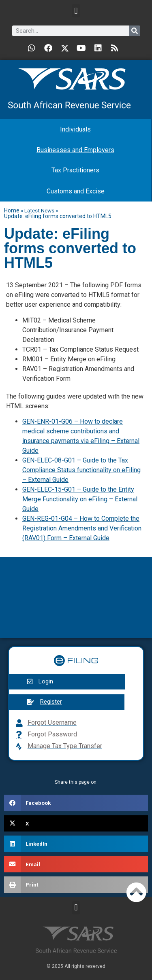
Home (12, 210)
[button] (76, 11)
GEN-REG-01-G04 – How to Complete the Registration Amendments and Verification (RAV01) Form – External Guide (82, 528)
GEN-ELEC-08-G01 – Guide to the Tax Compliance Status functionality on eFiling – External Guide (81, 470)
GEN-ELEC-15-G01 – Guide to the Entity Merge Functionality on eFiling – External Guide (80, 499)
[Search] (135, 31)
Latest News (39, 210)
